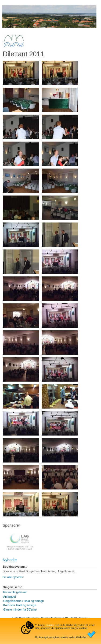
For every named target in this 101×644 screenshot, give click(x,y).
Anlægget (10, 597)
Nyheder (10, 560)
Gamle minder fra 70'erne (20, 609)
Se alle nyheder (13, 577)
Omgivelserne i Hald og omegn (24, 601)
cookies (50, 625)
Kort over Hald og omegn (20, 605)
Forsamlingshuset (15, 592)
